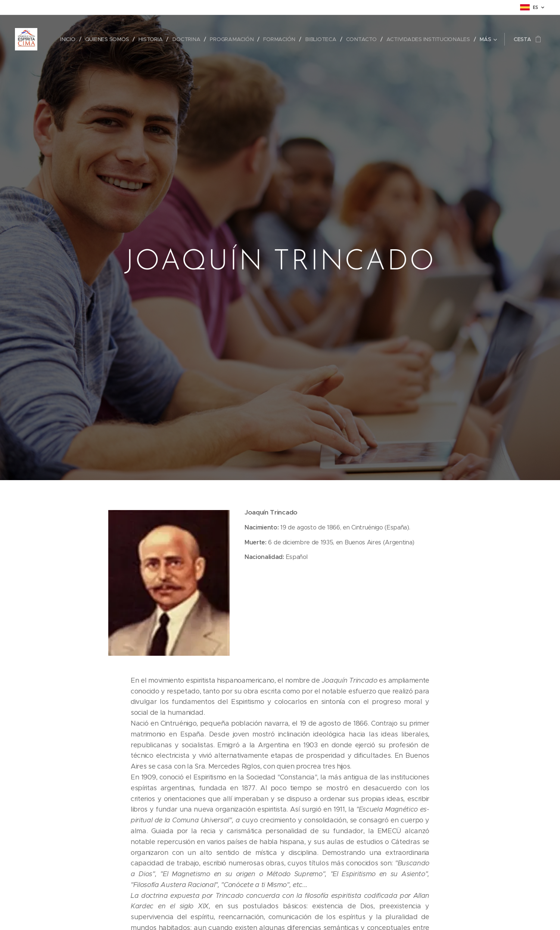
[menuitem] (69, 39)
